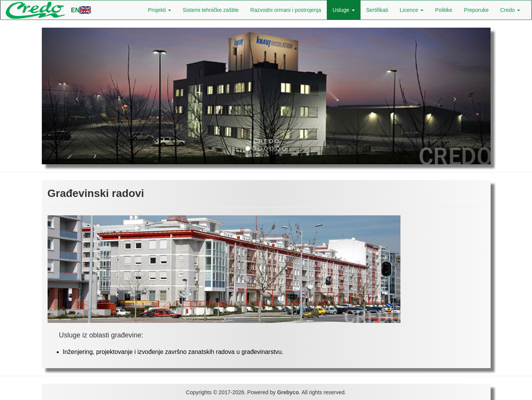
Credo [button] (510, 10)
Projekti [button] (160, 10)
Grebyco (288, 392)
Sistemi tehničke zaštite (211, 10)
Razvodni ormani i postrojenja (286, 10)
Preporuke (476, 10)
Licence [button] (412, 10)
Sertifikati (377, 10)
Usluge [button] (343, 10)
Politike (444, 10)
